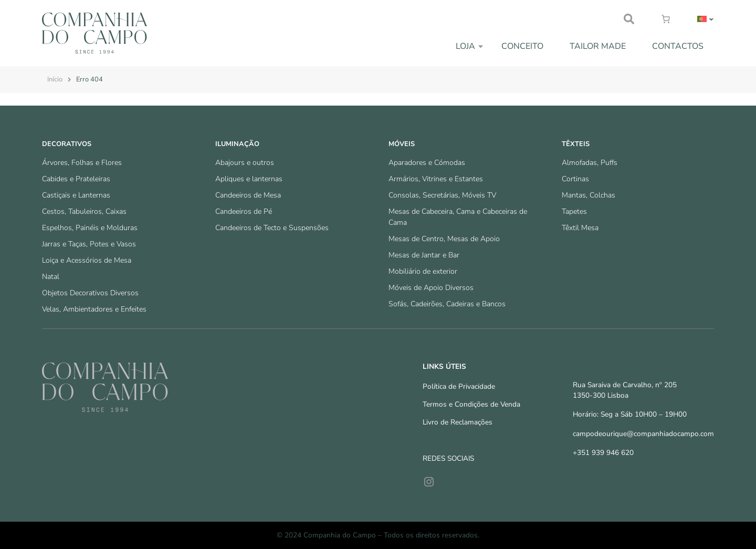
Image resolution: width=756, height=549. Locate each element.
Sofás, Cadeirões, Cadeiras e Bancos (447, 304)
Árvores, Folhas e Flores (82, 163)
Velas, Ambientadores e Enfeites (94, 309)
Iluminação (237, 144)
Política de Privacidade (459, 386)
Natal (51, 277)
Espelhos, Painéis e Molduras (90, 228)
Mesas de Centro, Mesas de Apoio (444, 239)
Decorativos (67, 144)
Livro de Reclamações (458, 422)
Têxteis (576, 144)
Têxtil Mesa (580, 228)
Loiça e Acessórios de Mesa (87, 260)
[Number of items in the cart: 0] (666, 19)
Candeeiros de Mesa (248, 195)
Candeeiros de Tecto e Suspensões (272, 228)
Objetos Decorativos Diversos (90, 293)
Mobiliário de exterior (423, 271)
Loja (465, 46)
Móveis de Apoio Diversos (431, 288)
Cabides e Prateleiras (76, 179)
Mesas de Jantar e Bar (424, 255)
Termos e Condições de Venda (471, 404)
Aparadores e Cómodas (427, 163)
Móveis (402, 144)
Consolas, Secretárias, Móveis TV (442, 195)
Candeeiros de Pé (244, 211)
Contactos (678, 46)
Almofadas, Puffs (590, 163)
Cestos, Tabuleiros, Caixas (84, 211)
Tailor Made (598, 46)
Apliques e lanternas (249, 179)
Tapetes (574, 211)
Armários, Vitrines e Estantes (436, 179)
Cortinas (575, 179)
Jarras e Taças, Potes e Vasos (89, 244)
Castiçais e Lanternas (76, 195)
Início (55, 79)
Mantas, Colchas (589, 195)
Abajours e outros (245, 163)
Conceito (522, 46)
